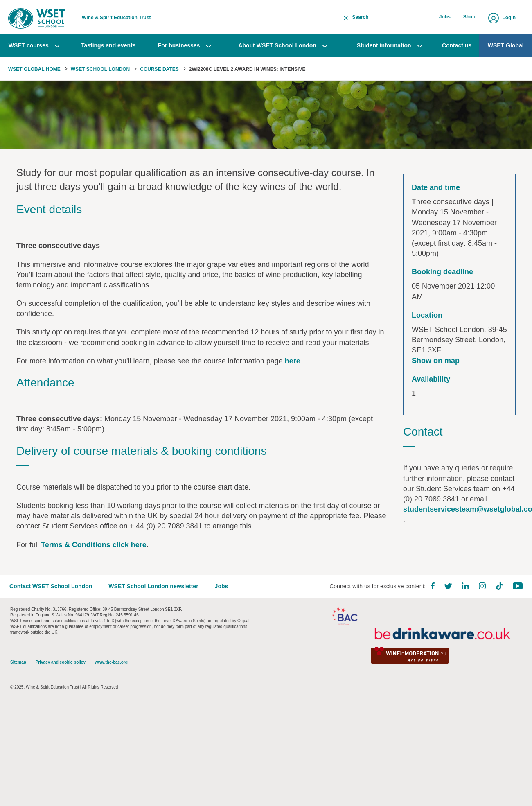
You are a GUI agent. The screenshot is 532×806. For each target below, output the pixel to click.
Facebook (432, 589)
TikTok (498, 589)
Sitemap (18, 665)
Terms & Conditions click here (94, 547)
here (293, 363)
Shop (469, 18)
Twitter (447, 589)
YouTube (517, 589)
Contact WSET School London (52, 589)
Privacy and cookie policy (61, 665)
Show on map (436, 363)
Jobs (445, 18)
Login (509, 18)
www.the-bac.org (111, 665)
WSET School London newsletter (154, 589)
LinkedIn (464, 589)
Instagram (481, 589)
